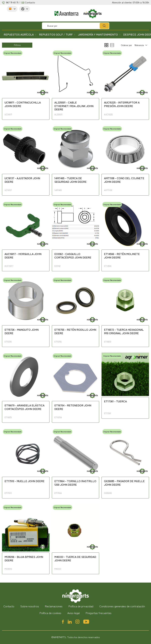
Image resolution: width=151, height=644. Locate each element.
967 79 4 (10, 2)
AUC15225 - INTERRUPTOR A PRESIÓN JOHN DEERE (122, 104)
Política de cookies (50, 613)
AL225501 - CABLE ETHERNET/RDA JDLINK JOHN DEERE (74, 106)
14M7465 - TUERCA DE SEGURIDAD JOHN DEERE (70, 180)
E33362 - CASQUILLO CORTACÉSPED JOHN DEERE (73, 256)
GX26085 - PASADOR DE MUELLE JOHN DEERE (124, 483)
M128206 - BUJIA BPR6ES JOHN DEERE (24, 559)
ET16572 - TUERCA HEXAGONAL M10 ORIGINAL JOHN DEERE (124, 331)
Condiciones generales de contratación (122, 606)
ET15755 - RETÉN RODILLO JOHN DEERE (75, 331)
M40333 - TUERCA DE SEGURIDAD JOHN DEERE (75, 559)
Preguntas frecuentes (99, 613)
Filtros (17, 45)
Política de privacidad (81, 606)
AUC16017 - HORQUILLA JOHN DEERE (23, 256)
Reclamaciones (54, 606)
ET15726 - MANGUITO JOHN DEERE (22, 331)
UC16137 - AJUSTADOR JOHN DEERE (22, 180)
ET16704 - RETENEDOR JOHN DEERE (73, 407)
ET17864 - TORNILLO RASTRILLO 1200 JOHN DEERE (75, 483)
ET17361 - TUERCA (115, 401)
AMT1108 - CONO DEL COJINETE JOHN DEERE (124, 180)
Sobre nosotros (30, 606)
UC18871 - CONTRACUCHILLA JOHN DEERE (23, 104)
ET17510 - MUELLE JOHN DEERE (24, 481)
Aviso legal (73, 613)
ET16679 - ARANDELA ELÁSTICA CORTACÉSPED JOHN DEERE (24, 407)
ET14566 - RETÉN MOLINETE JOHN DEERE (122, 256)
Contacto (30, 2)
